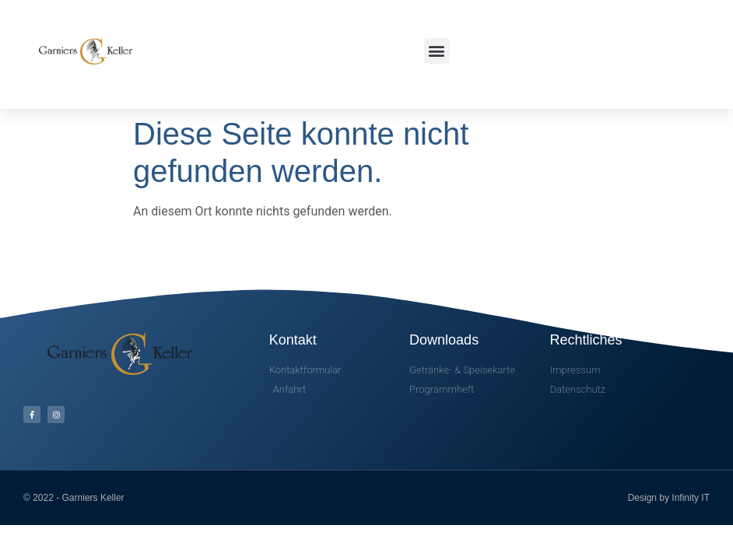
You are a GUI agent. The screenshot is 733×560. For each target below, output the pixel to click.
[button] (437, 51)
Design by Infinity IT (669, 498)
